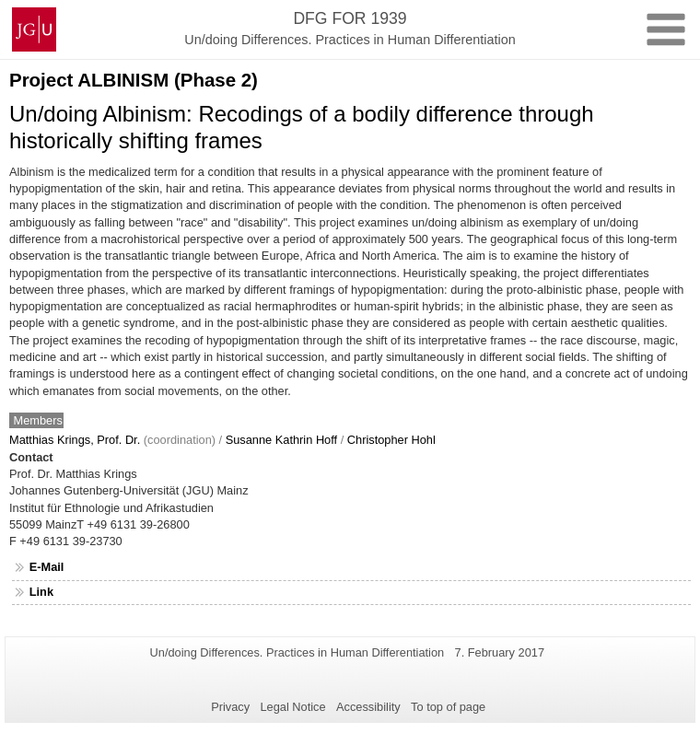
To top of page (448, 707)
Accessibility (368, 707)
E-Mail (47, 567)
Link (41, 592)
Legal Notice (292, 707)
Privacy (230, 707)
